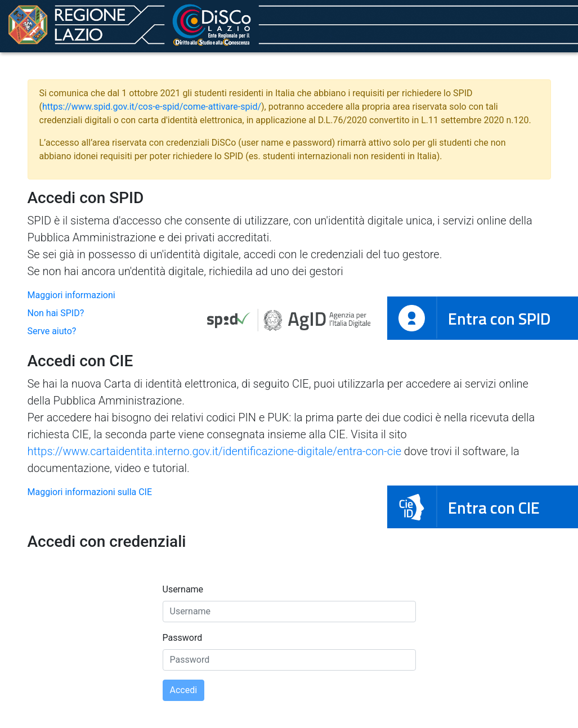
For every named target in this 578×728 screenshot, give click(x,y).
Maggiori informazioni (71, 295)
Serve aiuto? (52, 331)
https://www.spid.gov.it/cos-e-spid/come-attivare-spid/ (152, 107)
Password (183, 638)
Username (183, 589)
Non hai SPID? (56, 313)
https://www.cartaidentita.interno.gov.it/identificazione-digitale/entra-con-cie (214, 451)
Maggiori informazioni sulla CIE (90, 492)
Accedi (184, 690)
